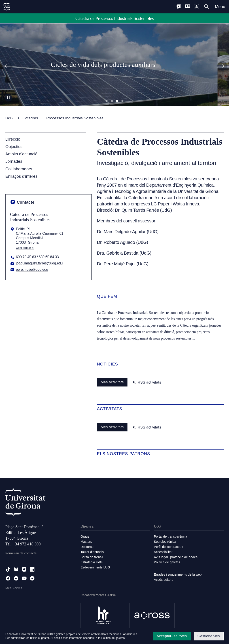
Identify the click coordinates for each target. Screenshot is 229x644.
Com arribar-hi (25, 248)
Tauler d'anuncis (92, 552)
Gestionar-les (209, 636)
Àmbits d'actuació (21, 154)
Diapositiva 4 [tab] (122, 101)
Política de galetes (167, 562)
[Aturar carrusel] (8, 98)
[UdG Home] (7, 7)
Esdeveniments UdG (95, 567)
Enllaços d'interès (21, 176)
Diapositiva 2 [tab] (112, 101)
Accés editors (163, 580)
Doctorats (87, 547)
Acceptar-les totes (172, 636)
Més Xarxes (14, 588)
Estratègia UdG (91, 562)
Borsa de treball (92, 557)
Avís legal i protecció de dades (176, 557)
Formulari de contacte (21, 553)
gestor (45, 638)
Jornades (14, 161)
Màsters (86, 542)
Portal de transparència (171, 536)
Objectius (14, 147)
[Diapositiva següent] (222, 66)
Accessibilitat (163, 552)
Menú (220, 7)
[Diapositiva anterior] (7, 66)
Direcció (13, 139)
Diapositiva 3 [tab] (117, 101)
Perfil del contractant (169, 547)
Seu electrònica (165, 542)
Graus (85, 536)
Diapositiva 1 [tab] (107, 101)
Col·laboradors (19, 169)
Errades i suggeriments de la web (178, 574)
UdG (9, 118)
